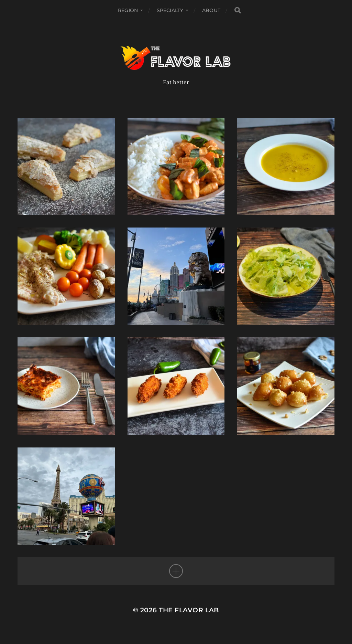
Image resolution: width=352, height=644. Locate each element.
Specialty (170, 10)
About (211, 10)
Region (128, 10)
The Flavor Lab (189, 610)
